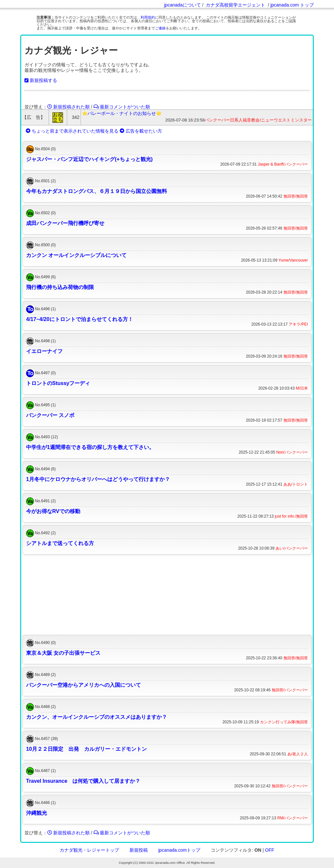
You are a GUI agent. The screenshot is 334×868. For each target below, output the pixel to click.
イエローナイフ (44, 351)
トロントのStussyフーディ (58, 383)
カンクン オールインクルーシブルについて (76, 255)
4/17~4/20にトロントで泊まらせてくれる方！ (80, 319)
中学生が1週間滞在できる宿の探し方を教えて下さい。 (90, 447)
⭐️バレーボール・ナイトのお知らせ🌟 (122, 113)
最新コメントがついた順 (122, 107)
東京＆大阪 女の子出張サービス (63, 653)
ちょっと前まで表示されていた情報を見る (72, 131)
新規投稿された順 (68, 107)
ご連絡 (160, 28)
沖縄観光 (37, 813)
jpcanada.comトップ (179, 850)
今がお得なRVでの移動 (53, 511)
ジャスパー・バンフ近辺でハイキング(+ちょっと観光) (89, 159)
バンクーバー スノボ (50, 415)
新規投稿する (41, 80)
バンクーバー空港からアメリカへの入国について (83, 685)
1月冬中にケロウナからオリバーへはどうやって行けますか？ (98, 479)
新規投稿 (139, 850)
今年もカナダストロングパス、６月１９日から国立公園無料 (97, 191)
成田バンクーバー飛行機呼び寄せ (65, 223)
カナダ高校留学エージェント (235, 5)
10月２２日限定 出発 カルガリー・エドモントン (86, 749)
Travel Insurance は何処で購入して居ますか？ (83, 781)
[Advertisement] (167, 595)
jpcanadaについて (182, 5)
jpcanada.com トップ (292, 5)
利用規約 (148, 17)
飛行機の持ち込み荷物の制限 (60, 287)
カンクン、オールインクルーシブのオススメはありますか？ (97, 717)
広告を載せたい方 (141, 131)
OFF (270, 850)
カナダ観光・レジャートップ (89, 850)
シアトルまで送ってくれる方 (60, 543)
